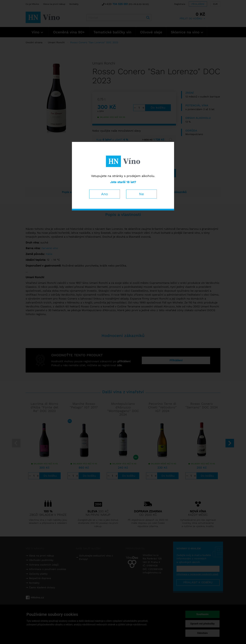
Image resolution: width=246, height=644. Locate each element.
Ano (105, 194)
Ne (141, 194)
